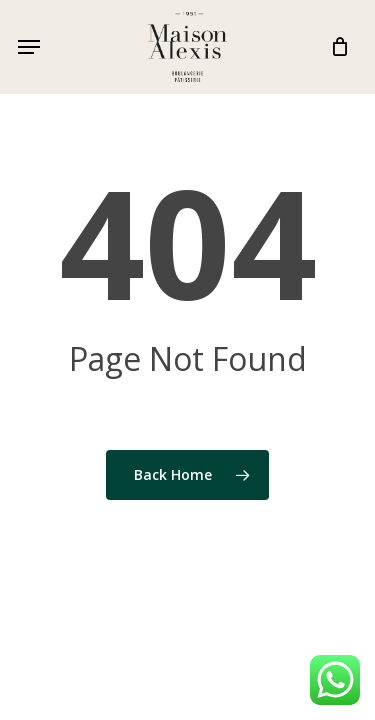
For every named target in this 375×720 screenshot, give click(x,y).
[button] (29, 47)
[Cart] (334, 47)
